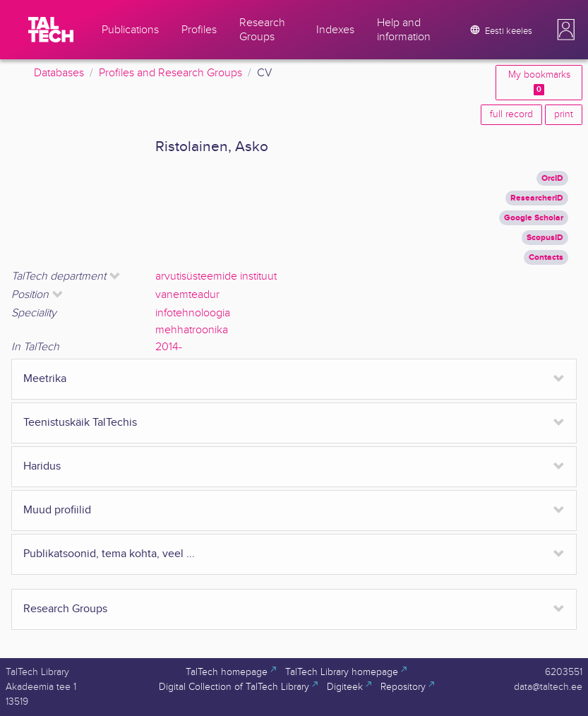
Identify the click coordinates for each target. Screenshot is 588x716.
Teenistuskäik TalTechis (80, 423)
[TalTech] (51, 30)
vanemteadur (187, 295)
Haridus (42, 466)
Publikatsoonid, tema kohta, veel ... (109, 554)
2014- (169, 347)
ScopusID (545, 238)
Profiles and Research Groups (170, 73)
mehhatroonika (192, 330)
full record (511, 114)
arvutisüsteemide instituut (216, 276)
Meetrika (45, 379)
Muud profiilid (57, 510)
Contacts (546, 257)
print (564, 114)
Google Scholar (534, 218)
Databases (59, 73)
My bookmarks (539, 82)
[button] (566, 30)
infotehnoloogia (193, 313)
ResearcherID (537, 198)
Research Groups (65, 609)
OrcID (552, 178)
